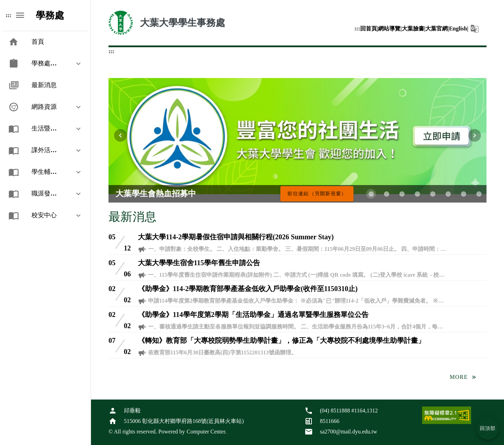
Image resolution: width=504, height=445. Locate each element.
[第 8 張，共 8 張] (479, 194)
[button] (475, 29)
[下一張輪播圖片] (475, 135)
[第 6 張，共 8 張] (448, 194)
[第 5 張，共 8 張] (433, 194)
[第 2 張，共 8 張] (386, 194)
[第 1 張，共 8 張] (371, 194)
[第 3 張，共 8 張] (402, 194)
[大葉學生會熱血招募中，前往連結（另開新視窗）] (317, 194)
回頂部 (488, 428)
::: (357, 29)
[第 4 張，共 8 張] (417, 194)
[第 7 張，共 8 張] (463, 194)
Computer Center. (206, 432)
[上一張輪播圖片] (120, 135)
